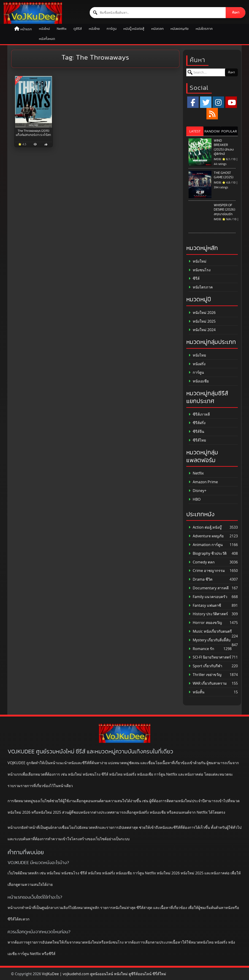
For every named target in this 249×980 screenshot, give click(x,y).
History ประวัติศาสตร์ (208, 614)
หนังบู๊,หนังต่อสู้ (134, 29)
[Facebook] (193, 102)
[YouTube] (231, 102)
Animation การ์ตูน (206, 545)
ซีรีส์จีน (196, 432)
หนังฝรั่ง (197, 364)
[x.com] (206, 102)
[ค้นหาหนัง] (158, 13)
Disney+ (198, 491)
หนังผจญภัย (180, 29)
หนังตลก (157, 29)
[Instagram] (218, 102)
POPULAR (229, 131)
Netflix (62, 29)
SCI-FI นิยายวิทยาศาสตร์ (210, 657)
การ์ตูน (112, 29)
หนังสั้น (196, 692)
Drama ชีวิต (200, 579)
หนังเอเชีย (199, 381)
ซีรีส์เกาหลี (199, 414)
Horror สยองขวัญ (205, 623)
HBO (195, 499)
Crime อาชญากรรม (207, 571)
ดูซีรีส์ (78, 29)
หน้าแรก (26, 29)
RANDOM (212, 131)
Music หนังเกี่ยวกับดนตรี (210, 631)
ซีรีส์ (194, 279)
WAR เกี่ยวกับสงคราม (208, 683)
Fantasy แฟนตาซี (205, 605)
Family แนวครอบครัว (208, 597)
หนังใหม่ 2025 (202, 321)
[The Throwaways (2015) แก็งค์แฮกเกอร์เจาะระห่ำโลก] (34, 102)
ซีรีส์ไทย (197, 440)
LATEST (195, 131)
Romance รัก (201, 649)
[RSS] (212, 114)
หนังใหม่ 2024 (202, 330)
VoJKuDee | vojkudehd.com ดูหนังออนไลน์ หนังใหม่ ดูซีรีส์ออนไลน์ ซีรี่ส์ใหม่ (104, 974)
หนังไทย (94, 29)
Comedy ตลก (202, 562)
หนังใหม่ (44, 29)
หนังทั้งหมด (47, 39)
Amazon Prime (203, 482)
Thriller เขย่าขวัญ (205, 675)
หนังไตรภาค (204, 29)
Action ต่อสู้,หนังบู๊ (205, 527)
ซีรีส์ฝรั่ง (197, 423)
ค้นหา (236, 13)
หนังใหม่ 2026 (202, 313)
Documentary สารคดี (209, 588)
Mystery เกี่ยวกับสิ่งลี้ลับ (210, 640)
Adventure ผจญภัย (206, 536)
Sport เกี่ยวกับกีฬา (205, 666)
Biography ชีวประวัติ (208, 553)
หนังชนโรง (200, 270)
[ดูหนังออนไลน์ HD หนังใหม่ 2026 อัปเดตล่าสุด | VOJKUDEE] (33, 13)
